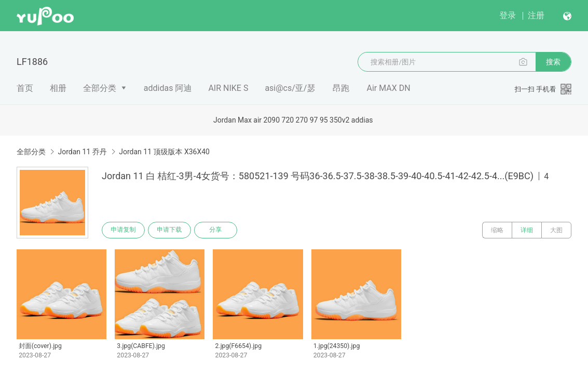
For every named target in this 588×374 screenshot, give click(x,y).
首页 (25, 88)
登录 (508, 15)
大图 (556, 230)
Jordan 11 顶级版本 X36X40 (164, 152)
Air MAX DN (388, 88)
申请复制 (124, 230)
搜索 (553, 62)
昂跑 (341, 88)
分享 (217, 230)
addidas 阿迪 (168, 88)
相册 (58, 88)
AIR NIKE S (228, 88)
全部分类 (100, 88)
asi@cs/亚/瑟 (290, 88)
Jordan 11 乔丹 (82, 152)
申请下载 (170, 230)
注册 (536, 15)
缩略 (497, 230)
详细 (527, 230)
